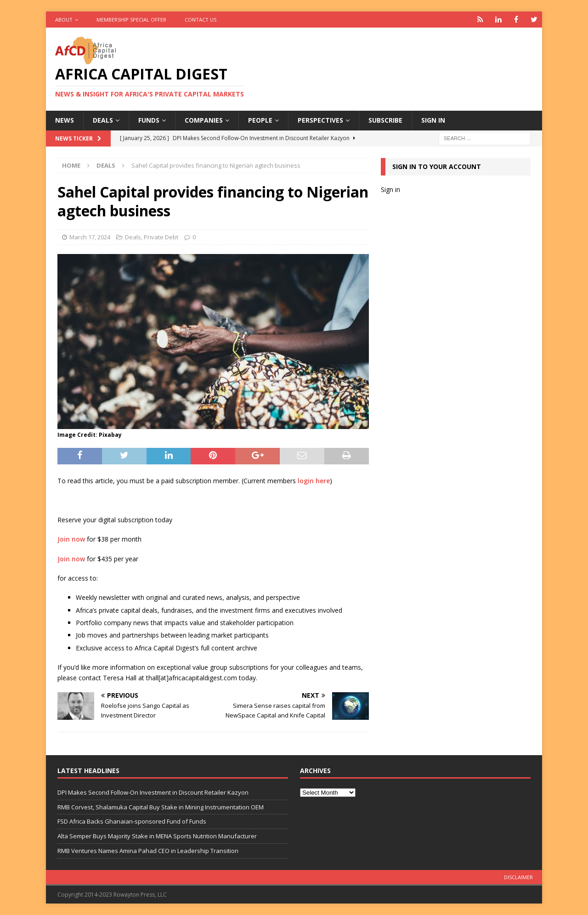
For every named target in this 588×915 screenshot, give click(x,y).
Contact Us (201, 20)
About (64, 20)
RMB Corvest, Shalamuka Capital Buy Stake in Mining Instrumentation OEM (161, 807)
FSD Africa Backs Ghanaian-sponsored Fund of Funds (132, 821)
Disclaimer (518, 877)
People (260, 120)
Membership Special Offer (131, 20)
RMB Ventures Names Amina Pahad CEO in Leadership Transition (148, 851)
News (65, 120)
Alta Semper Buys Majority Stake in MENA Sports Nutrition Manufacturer (157, 836)
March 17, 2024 (90, 237)
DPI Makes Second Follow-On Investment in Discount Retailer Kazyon (153, 792)
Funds (149, 120)
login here (314, 481)
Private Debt (161, 237)
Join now (71, 539)
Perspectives (320, 120)
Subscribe (385, 120)
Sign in (433, 120)
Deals (103, 120)
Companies (204, 120)
